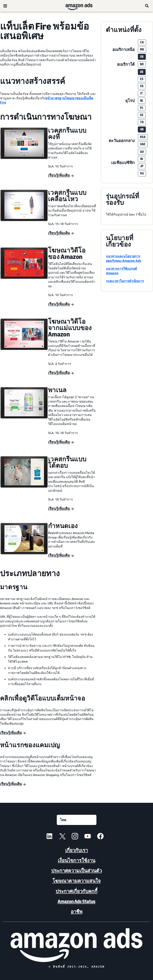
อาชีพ (77, 912)
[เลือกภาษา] (77, 820)
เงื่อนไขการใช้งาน (76, 860)
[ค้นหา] (147, 6)
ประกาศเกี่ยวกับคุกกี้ (76, 891)
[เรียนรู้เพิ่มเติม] (61, 176)
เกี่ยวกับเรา (76, 850)
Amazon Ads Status (76, 901)
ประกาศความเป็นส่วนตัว (76, 871)
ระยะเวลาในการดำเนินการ (125, 281)
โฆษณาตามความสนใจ (76, 881)
